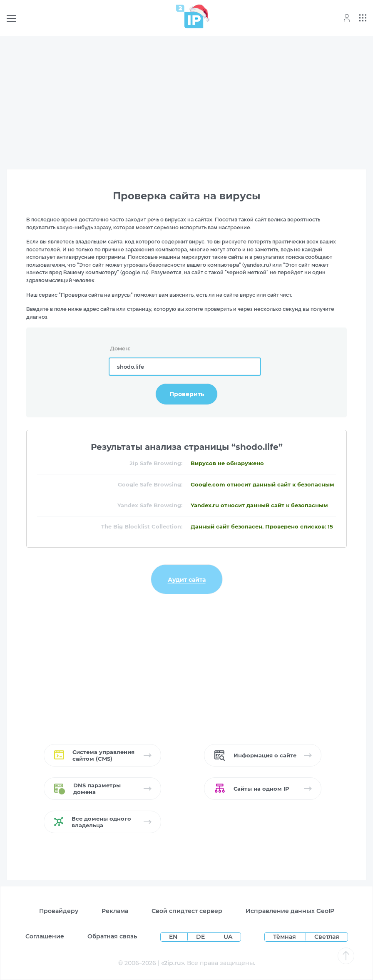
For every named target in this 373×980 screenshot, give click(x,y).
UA (228, 937)
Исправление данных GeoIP (290, 911)
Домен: (120, 348)
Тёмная (285, 937)
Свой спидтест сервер (187, 911)
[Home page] (190, 16)
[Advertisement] (186, 101)
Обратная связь (112, 936)
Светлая (327, 937)
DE (201, 937)
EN (174, 937)
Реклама (115, 911)
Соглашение (45, 936)
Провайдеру (59, 911)
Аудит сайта (187, 579)
